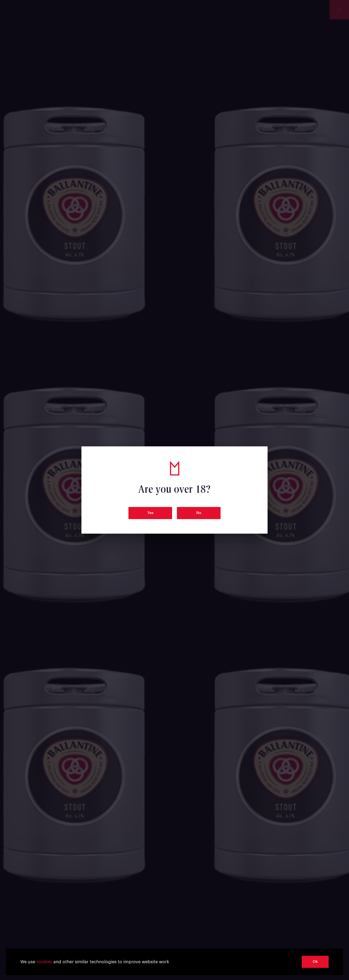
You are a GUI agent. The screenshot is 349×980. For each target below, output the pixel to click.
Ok (315, 962)
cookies (44, 962)
